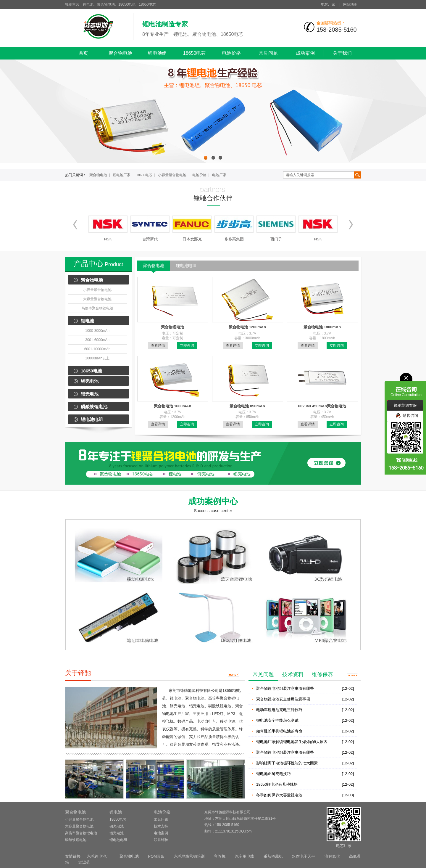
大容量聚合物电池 (97, 299)
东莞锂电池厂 (99, 856)
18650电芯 (195, 53)
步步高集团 (234, 239)
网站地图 (350, 4)
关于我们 (342, 53)
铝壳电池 (90, 394)
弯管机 (220, 856)
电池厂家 (219, 175)
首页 (83, 53)
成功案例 (305, 53)
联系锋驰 (161, 840)
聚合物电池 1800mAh (322, 327)
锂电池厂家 (122, 175)
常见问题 (268, 53)
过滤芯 (84, 862)
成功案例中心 (213, 501)
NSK (108, 239)
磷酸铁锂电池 (94, 407)
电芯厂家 (328, 4)
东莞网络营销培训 (189, 856)
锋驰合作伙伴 (213, 198)
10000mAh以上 (97, 358)
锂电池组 (157, 53)
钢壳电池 (90, 381)
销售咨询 (407, 416)
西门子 (276, 239)
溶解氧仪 (332, 856)
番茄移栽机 (273, 856)
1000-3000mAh (97, 331)
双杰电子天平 (304, 856)
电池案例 (161, 833)
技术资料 (293, 674)
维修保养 (322, 674)
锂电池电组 (92, 419)
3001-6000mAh (97, 340)
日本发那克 (192, 239)
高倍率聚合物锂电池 (97, 308)
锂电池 (87, 321)
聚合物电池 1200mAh (247, 327)
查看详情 (158, 345)
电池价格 (231, 53)
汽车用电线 (245, 856)
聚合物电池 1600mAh (172, 406)
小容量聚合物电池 (172, 175)
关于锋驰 (78, 673)
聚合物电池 (120, 53)
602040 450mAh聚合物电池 (322, 406)
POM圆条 (156, 856)
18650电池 (91, 371)
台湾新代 (150, 239)
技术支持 (161, 826)
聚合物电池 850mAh (247, 406)
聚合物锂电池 (172, 327)
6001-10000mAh (97, 349)
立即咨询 (187, 345)
